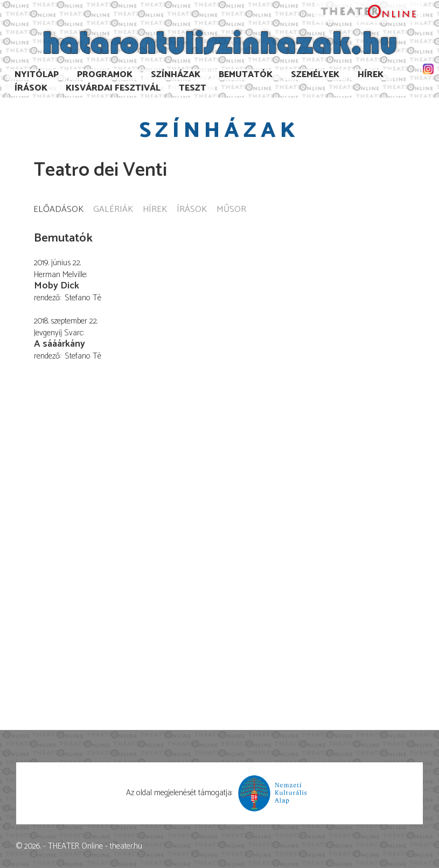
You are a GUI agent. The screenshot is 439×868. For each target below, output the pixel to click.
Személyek (315, 75)
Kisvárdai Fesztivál (113, 88)
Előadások (58, 210)
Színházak (176, 75)
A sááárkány (60, 344)
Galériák (113, 210)
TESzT (193, 88)
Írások (31, 88)
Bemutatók (246, 75)
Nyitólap (37, 75)
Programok (105, 75)
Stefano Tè (83, 298)
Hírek (371, 75)
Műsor (231, 210)
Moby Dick (57, 286)
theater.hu (126, 846)
